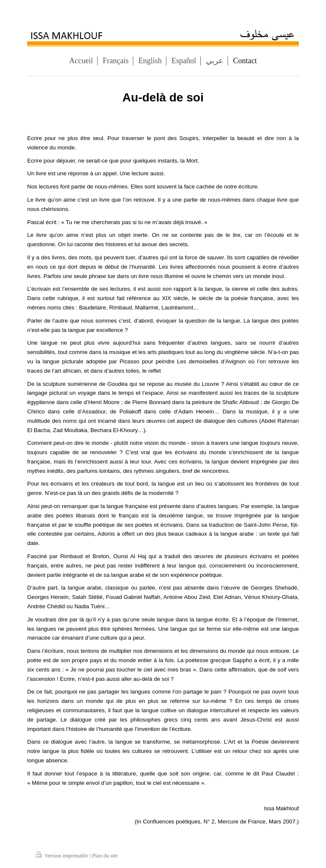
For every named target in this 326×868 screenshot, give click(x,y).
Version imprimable (63, 855)
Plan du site (105, 855)
